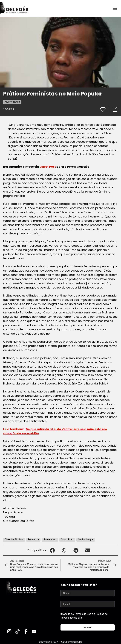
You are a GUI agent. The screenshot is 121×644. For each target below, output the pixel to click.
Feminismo (50, 539)
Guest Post (67, 539)
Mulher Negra (12, 102)
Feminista (33, 539)
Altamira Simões (21, 166)
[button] (52, 550)
